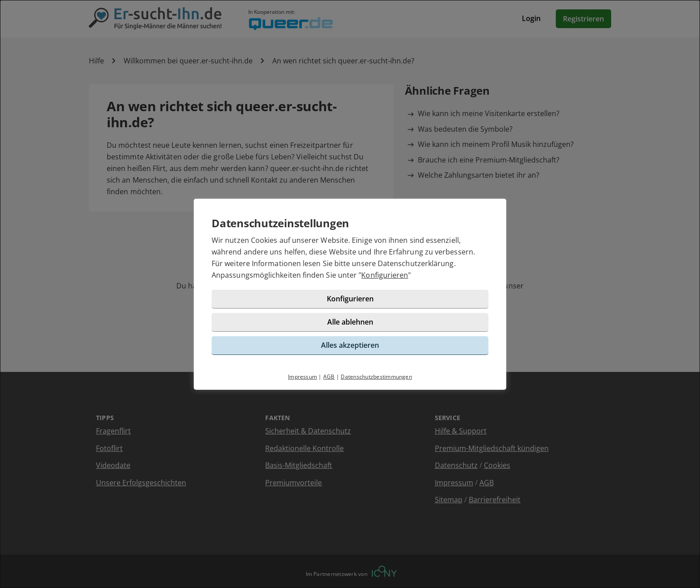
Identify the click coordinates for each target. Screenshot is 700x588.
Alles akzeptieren (350, 345)
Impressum (302, 377)
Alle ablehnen (350, 322)
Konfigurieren (385, 275)
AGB (329, 377)
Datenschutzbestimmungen (376, 377)
